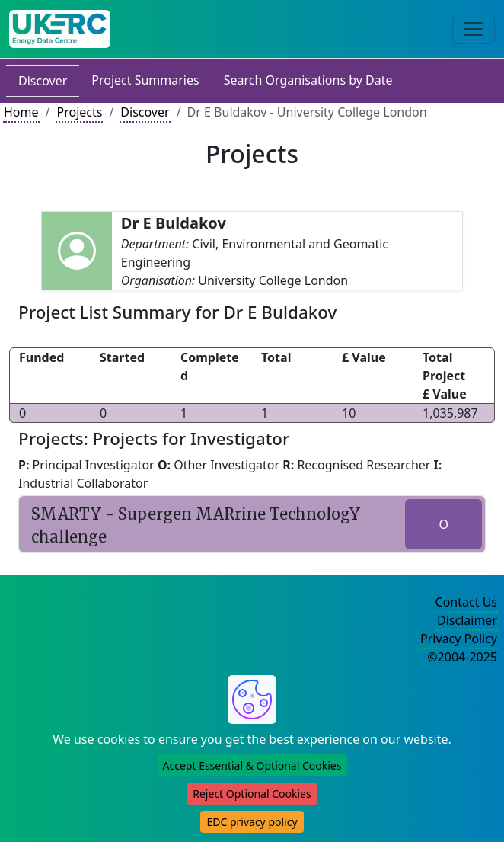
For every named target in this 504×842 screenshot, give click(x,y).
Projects (79, 112)
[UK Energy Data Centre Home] (60, 29)
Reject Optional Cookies (252, 794)
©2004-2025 (462, 657)
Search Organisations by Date (308, 80)
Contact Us (466, 602)
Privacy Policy (459, 639)
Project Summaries (145, 80)
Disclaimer (467, 620)
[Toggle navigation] (474, 29)
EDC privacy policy (252, 822)
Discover (43, 81)
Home (21, 112)
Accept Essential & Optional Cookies (252, 765)
